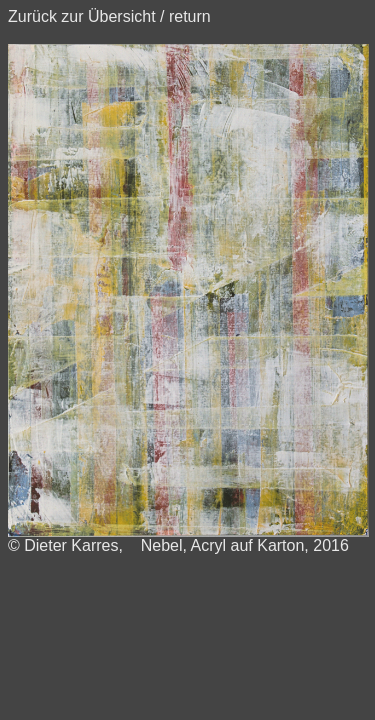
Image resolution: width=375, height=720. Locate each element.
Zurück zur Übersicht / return (109, 16)
